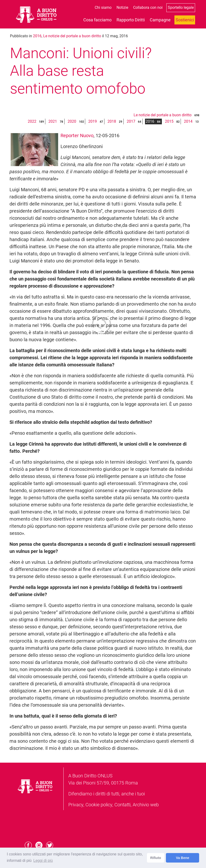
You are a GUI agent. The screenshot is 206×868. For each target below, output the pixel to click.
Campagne (160, 20)
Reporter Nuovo (77, 135)
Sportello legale (181, 7)
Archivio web (146, 805)
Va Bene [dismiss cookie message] (183, 858)
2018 (112, 121)
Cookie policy (99, 805)
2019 (93, 121)
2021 (53, 121)
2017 (131, 121)
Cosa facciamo (97, 20)
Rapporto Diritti (131, 20)
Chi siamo (103, 7)
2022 (32, 121)
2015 (169, 121)
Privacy (76, 805)
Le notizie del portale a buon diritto (72, 36)
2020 (72, 121)
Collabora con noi (148, 7)
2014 (188, 121)
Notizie (122, 7)
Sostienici (185, 20)
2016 (37, 36)
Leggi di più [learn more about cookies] (43, 861)
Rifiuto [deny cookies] (156, 858)
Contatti (122, 805)
